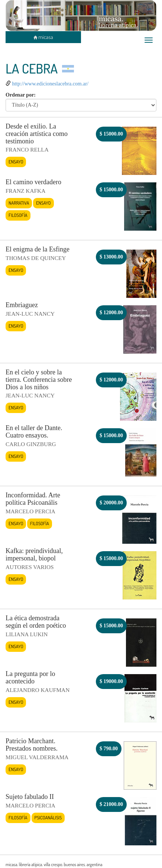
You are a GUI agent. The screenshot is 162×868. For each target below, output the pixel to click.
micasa (43, 37)
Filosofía (18, 215)
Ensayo (16, 162)
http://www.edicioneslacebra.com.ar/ (51, 84)
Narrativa (19, 203)
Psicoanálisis (48, 817)
